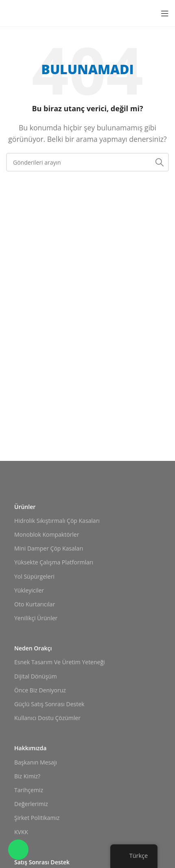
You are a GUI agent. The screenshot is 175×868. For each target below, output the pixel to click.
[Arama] (87, 162)
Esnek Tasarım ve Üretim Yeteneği (60, 662)
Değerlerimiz (31, 804)
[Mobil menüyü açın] (165, 13)
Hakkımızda (30, 748)
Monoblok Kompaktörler (47, 534)
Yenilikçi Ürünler (36, 618)
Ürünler (25, 507)
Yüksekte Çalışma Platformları (54, 562)
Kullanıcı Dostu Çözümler (47, 718)
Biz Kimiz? (27, 776)
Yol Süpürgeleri (34, 576)
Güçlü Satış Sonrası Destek (49, 704)
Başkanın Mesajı (36, 762)
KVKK (21, 832)
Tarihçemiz (29, 790)
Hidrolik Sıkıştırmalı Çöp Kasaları (57, 521)
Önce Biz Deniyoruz (40, 690)
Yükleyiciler (29, 590)
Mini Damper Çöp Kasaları (49, 548)
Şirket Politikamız (37, 818)
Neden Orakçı (33, 648)
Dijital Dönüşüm (36, 676)
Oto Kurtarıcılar (35, 604)
